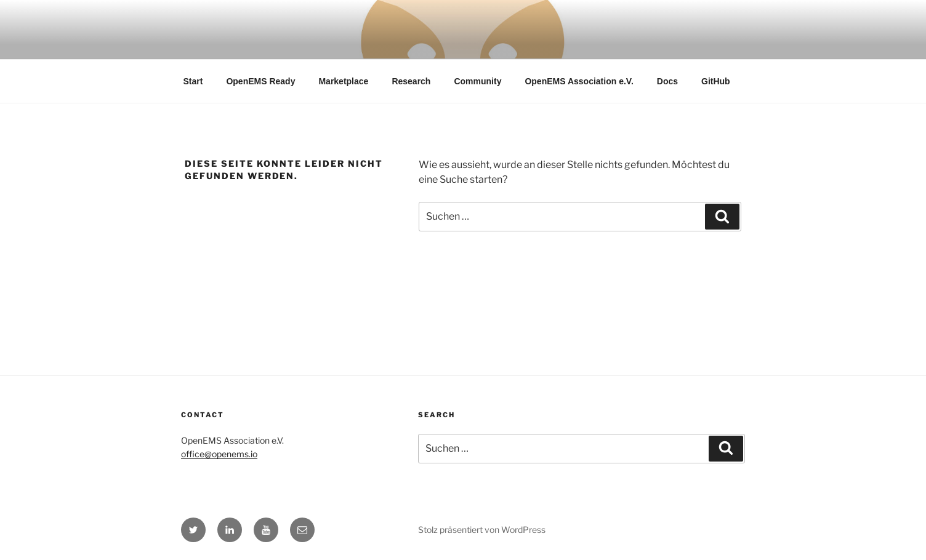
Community (477, 81)
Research (411, 81)
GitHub (716, 81)
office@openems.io (219, 454)
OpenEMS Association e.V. (579, 81)
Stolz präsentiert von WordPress (482, 530)
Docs (667, 81)
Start (193, 81)
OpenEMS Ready (260, 81)
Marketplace (343, 81)
